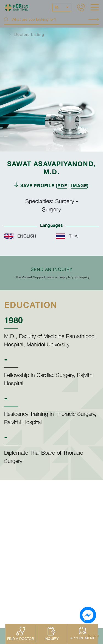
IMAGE (79, 185)
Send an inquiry (52, 269)
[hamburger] (95, 8)
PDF (62, 185)
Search (94, 19)
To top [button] (93, 635)
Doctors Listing (29, 34)
